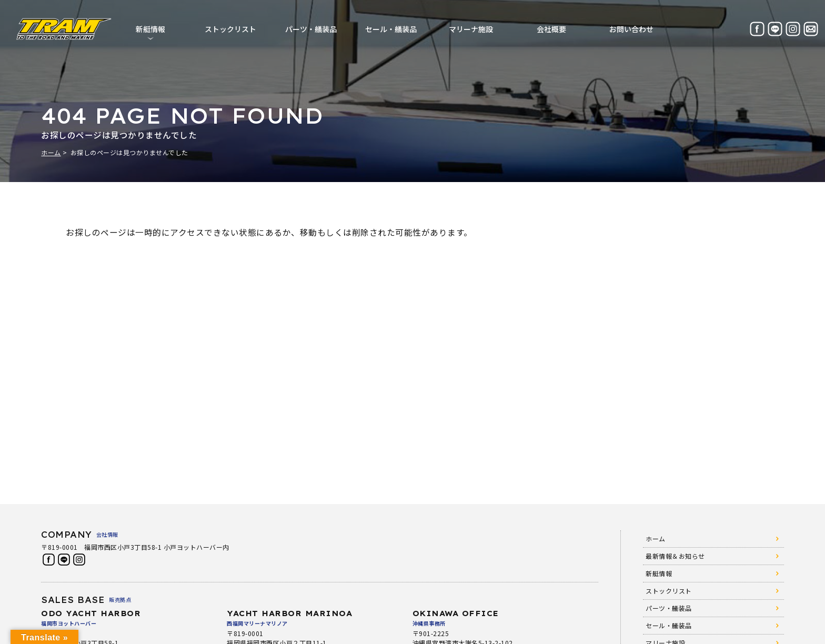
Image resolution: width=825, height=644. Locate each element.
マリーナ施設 (471, 29)
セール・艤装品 (391, 29)
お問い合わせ (631, 29)
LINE (64, 560)
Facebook (49, 560)
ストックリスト (230, 29)
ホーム (51, 152)
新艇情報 (659, 573)
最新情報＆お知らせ (675, 556)
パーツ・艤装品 (311, 29)
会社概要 (551, 29)
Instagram (79, 560)
